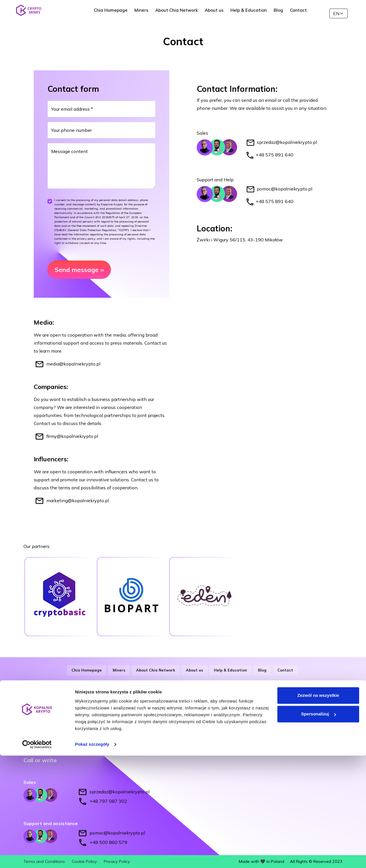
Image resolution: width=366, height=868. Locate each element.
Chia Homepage (117, 13)
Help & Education (255, 13)
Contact (304, 13)
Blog (284, 13)
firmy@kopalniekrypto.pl (72, 436)
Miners (147, 13)
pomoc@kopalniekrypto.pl (285, 189)
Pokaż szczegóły (92, 857)
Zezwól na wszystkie (318, 808)
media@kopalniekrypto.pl (73, 364)
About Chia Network (183, 13)
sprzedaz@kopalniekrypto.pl (287, 142)
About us (220, 13)
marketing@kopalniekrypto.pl (78, 500)
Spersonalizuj (319, 826)
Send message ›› (79, 270)
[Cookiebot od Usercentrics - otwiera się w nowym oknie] (37, 857)
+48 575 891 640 (274, 155)
